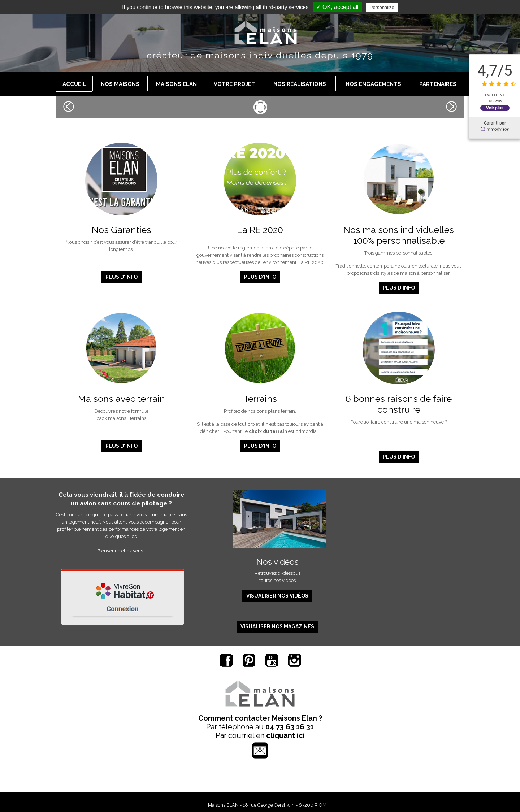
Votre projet (235, 84)
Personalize (382, 7)
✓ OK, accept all (337, 7)
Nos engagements (373, 84)
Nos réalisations (300, 84)
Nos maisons (120, 84)
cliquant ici (285, 735)
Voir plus (495, 108)
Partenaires (438, 84)
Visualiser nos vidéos (277, 596)
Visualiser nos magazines (277, 626)
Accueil (74, 84)
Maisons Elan (176, 84)
